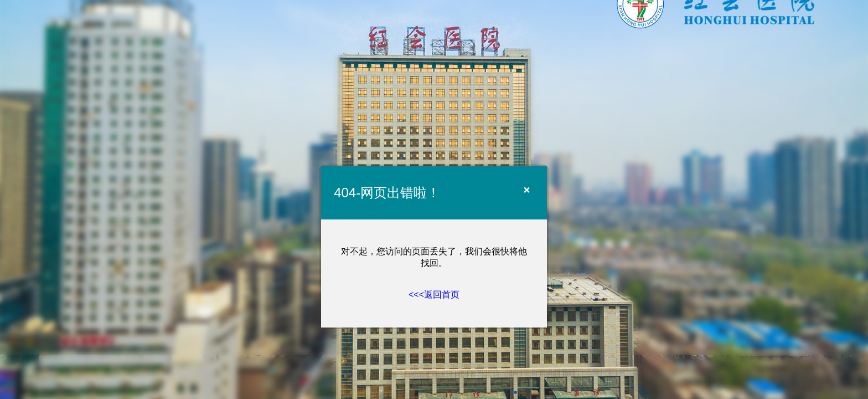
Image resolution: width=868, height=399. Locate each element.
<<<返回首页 (434, 295)
